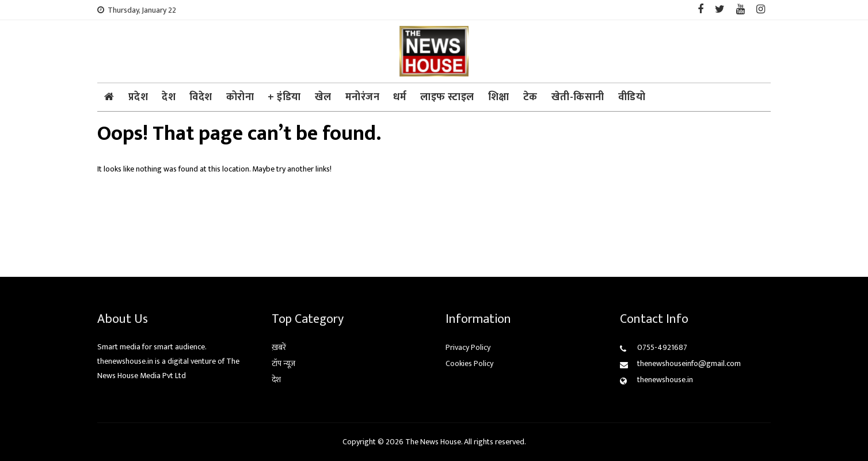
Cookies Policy (469, 363)
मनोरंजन (363, 97)
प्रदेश (138, 97)
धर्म (400, 97)
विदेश (201, 97)
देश (169, 97)
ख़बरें (279, 347)
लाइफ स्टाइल (447, 97)
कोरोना (240, 97)
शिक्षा (499, 97)
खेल (323, 97)
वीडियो (632, 97)
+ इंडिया (284, 97)
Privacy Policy (468, 347)
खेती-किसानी (578, 97)
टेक (530, 97)
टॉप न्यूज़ (283, 363)
